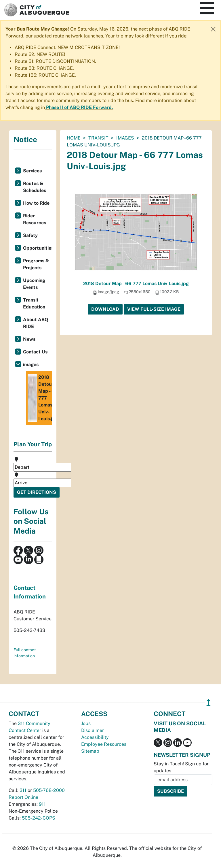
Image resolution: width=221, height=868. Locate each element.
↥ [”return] (208, 703)
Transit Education (34, 303)
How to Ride (36, 203)
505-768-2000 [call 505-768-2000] (49, 790)
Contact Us (35, 352)
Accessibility (95, 737)
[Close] (213, 29)
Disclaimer (93, 730)
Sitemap (90, 751)
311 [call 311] (23, 790)
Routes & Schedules (35, 187)
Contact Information (30, 592)
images (125, 138)
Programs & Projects (36, 264)
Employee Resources (104, 744)
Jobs (86, 723)
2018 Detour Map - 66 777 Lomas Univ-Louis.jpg (136, 284)
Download (105, 309)
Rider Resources (35, 219)
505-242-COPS (39, 818)
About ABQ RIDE (36, 323)
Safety (30, 235)
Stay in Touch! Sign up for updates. (181, 767)
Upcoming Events (34, 284)
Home (74, 138)
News (29, 339)
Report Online (23, 797)
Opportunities (38, 248)
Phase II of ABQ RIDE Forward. (79, 107)
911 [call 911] (42, 804)
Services (32, 171)
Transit (98, 138)
